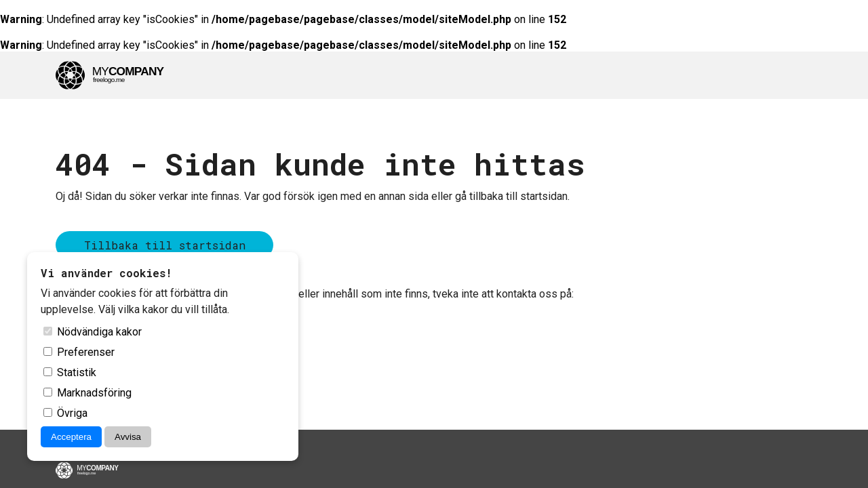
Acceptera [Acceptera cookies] (71, 437)
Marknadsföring (87, 393)
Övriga (65, 413)
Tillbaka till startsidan (165, 245)
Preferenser (79, 352)
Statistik (70, 372)
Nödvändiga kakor (93, 332)
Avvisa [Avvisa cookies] (128, 437)
